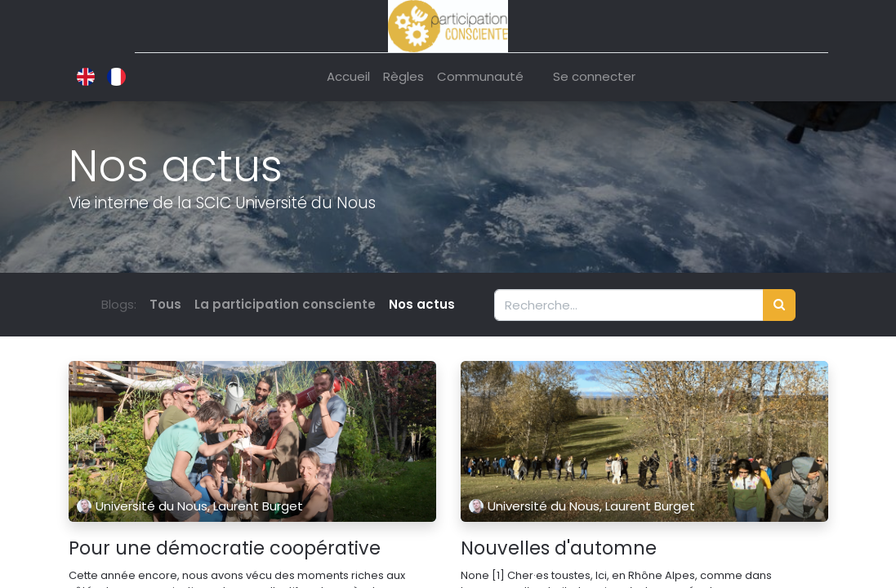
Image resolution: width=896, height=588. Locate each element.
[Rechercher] (779, 305)
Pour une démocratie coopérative (225, 549)
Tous (165, 304)
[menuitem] (348, 77)
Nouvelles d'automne (559, 549)
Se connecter (594, 76)
